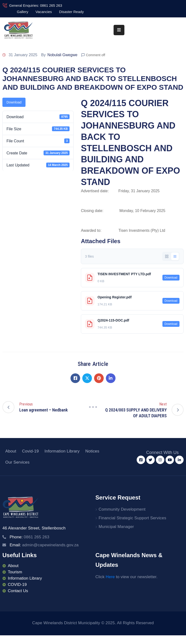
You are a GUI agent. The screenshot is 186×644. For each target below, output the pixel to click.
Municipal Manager (116, 527)
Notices (92, 451)
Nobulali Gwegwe (62, 55)
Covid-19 (30, 451)
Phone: (29, 537)
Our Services (17, 462)
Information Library (62, 451)
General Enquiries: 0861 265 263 (36, 5)
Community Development (122, 509)
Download (14, 102)
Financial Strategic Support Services (132, 518)
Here (110, 577)
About (11, 451)
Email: (44, 545)
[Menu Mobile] (119, 30)
